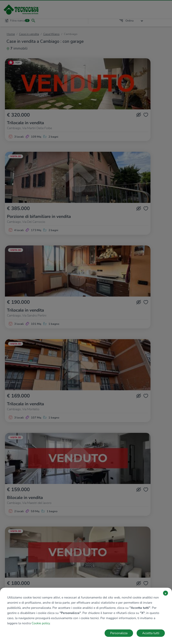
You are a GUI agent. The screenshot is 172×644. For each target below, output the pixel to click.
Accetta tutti (151, 633)
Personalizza (119, 633)
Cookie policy (41, 623)
